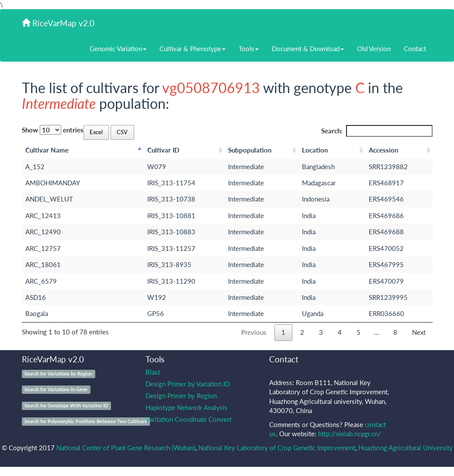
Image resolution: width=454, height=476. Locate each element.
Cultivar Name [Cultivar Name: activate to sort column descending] (47, 150)
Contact (415, 49)
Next (419, 332)
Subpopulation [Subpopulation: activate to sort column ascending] (250, 150)
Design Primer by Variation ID (188, 384)
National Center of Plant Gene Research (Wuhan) (126, 448)
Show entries (53, 130)
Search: (377, 131)
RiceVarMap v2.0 (58, 23)
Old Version (374, 49)
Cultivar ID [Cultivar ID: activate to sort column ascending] (163, 150)
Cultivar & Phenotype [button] (192, 49)
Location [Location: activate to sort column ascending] (315, 150)
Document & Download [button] (308, 49)
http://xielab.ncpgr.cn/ (350, 434)
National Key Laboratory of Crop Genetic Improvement (277, 448)
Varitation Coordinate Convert (189, 419)
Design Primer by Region (181, 396)
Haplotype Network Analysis (187, 407)
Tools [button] (249, 49)
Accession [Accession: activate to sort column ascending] (383, 150)
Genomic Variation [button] (118, 49)
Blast (153, 372)
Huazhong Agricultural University (405, 448)
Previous (254, 332)
